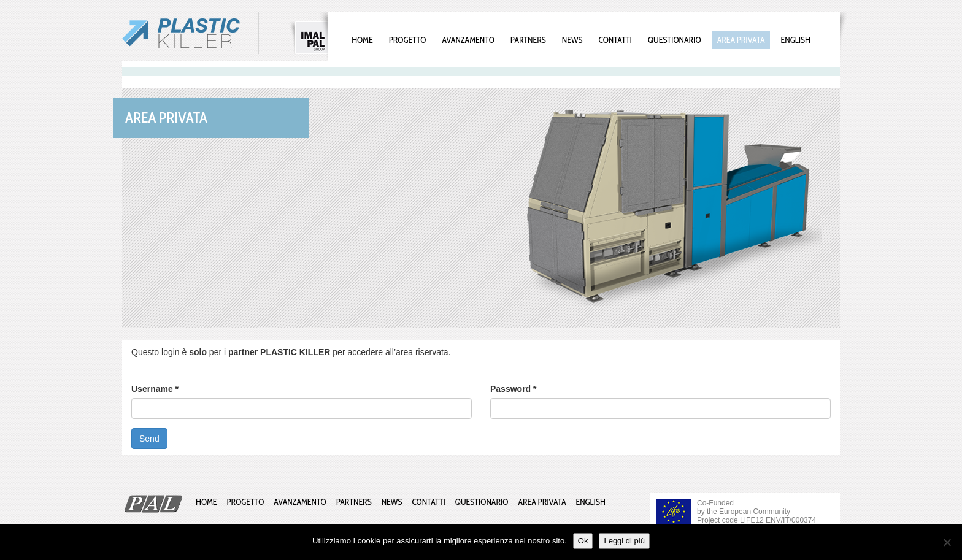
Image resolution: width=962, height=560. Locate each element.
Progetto (408, 40)
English (796, 40)
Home (362, 40)
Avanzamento (468, 40)
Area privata (741, 40)
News (572, 40)
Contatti (615, 40)
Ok (583, 541)
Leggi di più (624, 541)
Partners (528, 40)
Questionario (675, 40)
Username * (155, 389)
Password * (513, 389)
